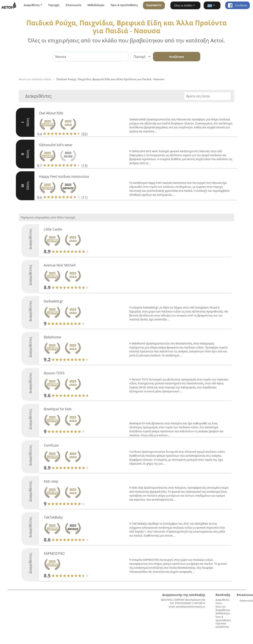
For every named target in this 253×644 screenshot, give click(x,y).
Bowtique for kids (58, 409)
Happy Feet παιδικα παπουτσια (64, 176)
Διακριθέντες (222, 600)
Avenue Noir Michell (60, 265)
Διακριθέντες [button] (32, 5)
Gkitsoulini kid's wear (56, 145)
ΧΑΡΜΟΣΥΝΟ (54, 553)
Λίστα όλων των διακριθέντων (223, 607)
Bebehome (53, 337)
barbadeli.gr (53, 301)
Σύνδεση (237, 5)
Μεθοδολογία (96, 5)
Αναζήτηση (176, 57)
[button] (212, 5)
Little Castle (53, 229)
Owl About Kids (51, 113)
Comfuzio (51, 445)
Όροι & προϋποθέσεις (124, 5)
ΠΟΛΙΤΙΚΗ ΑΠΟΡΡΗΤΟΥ (222, 625)
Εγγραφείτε (154, 5)
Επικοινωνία (73, 5)
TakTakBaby (53, 517)
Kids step (51, 481)
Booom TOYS (54, 373)
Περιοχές (54, 5)
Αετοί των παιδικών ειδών (35, 79)
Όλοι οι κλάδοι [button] (183, 5)
